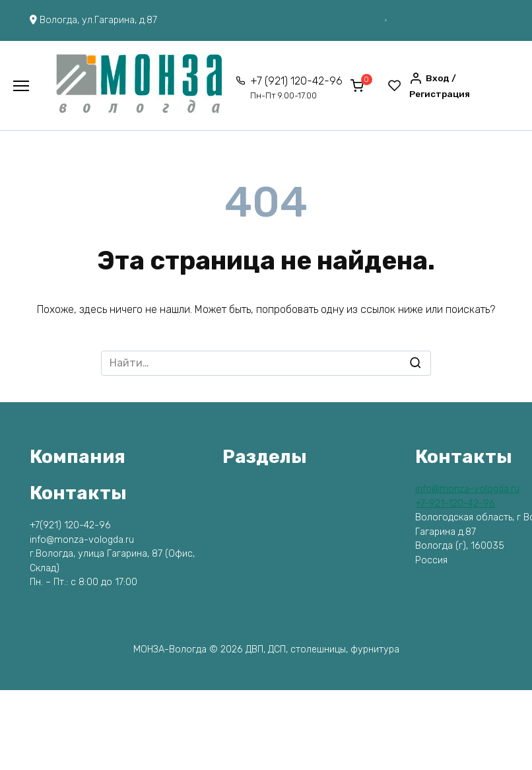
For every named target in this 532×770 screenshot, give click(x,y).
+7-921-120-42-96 (455, 504)
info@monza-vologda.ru (467, 489)
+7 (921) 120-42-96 (296, 87)
